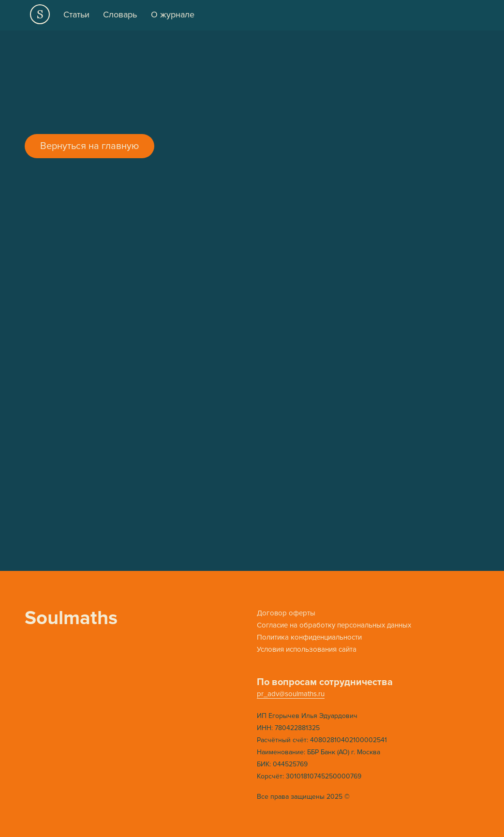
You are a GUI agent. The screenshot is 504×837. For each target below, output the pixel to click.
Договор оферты (286, 613)
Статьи (76, 15)
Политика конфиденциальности (309, 637)
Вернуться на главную (89, 146)
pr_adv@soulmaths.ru (291, 694)
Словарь (120, 15)
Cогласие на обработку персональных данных (334, 625)
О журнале (173, 15)
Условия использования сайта (307, 649)
